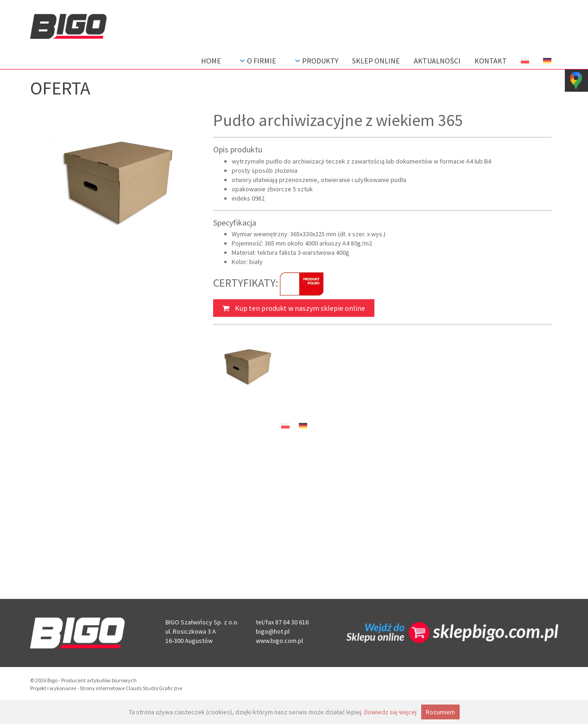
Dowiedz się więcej (390, 712)
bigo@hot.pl (273, 631)
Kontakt (491, 61)
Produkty (316, 61)
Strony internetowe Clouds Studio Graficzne (131, 688)
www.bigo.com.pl (279, 641)
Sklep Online (376, 61)
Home (211, 61)
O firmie (257, 61)
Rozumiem (440, 712)
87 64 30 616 (292, 622)
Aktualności (437, 61)
